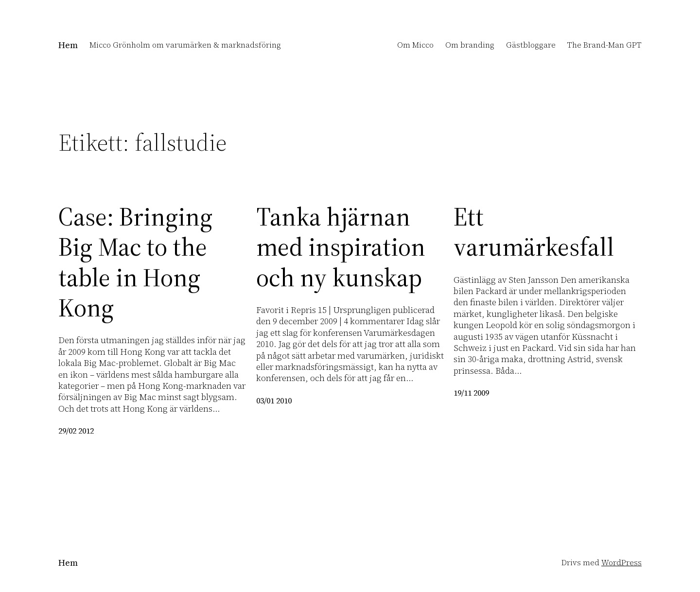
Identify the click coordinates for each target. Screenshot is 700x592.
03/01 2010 (274, 400)
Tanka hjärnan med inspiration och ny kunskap (341, 247)
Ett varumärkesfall (534, 232)
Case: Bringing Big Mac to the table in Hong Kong (135, 262)
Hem (68, 45)
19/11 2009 (471, 393)
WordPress (621, 562)
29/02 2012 (76, 431)
